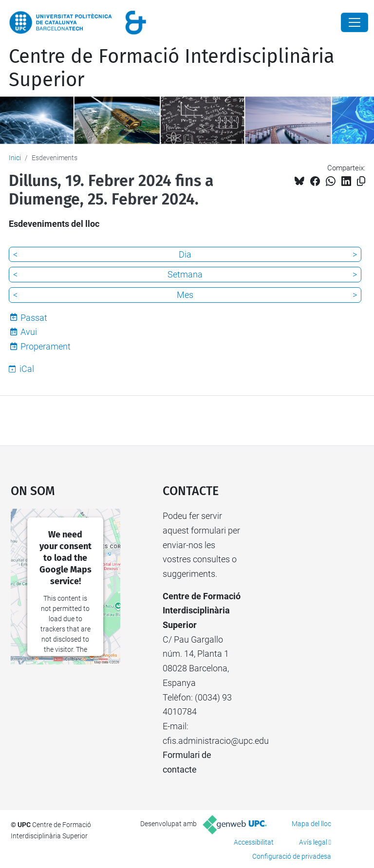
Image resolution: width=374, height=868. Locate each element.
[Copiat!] (361, 181)
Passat (34, 318)
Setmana (185, 274)
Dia (185, 254)
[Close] (355, 22)
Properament (46, 346)
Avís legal (313, 842)
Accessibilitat (254, 842)
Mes (185, 295)
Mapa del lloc (311, 824)
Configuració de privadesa (292, 856)
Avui (29, 332)
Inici (15, 158)
